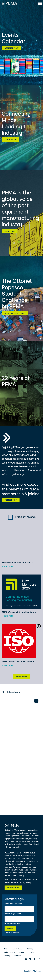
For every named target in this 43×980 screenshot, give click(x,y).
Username (14, 904)
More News (21, 676)
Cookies (31, 952)
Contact (18, 956)
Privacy (30, 949)
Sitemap (7, 956)
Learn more (10, 140)
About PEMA (17, 949)
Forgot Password (12, 932)
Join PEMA (10, 231)
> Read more (8, 566)
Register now (12, 48)
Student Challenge (15, 313)
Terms (21, 952)
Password (13, 913)
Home (6, 949)
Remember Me (13, 923)
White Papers (9, 952)
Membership (11, 500)
